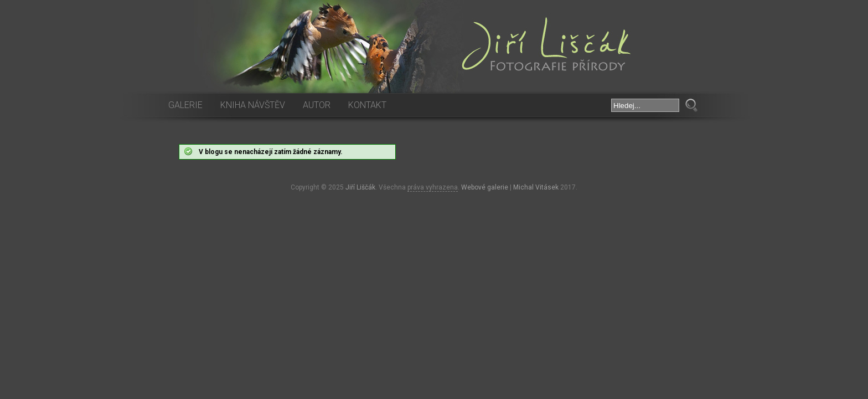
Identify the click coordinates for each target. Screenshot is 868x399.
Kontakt (367, 105)
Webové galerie (485, 187)
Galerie (185, 105)
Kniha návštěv (253, 105)
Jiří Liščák (360, 187)
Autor (317, 105)
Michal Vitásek (536, 187)
